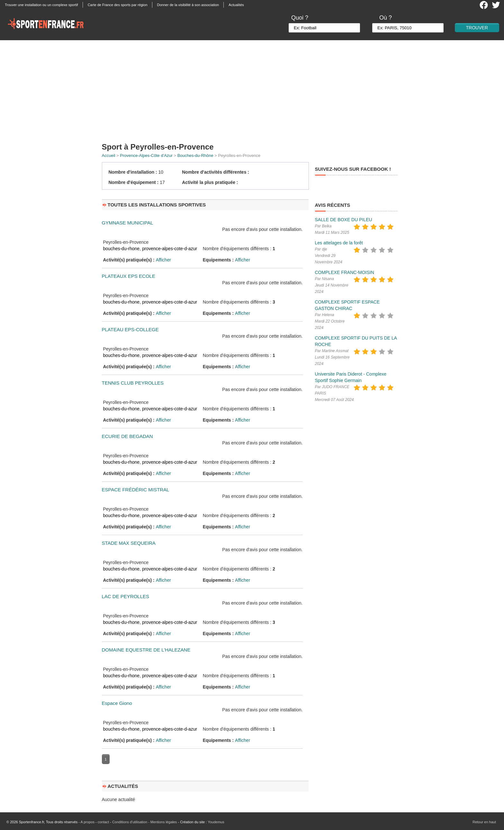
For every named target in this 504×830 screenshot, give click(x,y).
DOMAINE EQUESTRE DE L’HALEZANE (146, 650)
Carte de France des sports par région (118, 5)
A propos (87, 822)
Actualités (236, 5)
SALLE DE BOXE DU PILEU (344, 220)
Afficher (163, 260)
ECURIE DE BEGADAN (127, 436)
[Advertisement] (252, 88)
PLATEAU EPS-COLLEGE (130, 329)
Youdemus (216, 822)
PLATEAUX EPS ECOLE (129, 276)
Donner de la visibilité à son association (188, 5)
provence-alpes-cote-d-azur (170, 249)
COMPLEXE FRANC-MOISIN (345, 272)
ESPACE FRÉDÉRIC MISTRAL (136, 490)
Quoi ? (300, 18)
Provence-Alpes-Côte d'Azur (146, 155)
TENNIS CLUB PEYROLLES (133, 383)
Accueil (109, 155)
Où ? (386, 18)
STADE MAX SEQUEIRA (129, 543)
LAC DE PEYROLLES (126, 596)
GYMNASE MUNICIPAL (128, 223)
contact (103, 822)
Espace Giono (117, 703)
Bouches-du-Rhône (195, 155)
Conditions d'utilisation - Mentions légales (144, 822)
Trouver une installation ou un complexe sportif (41, 5)
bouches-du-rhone (122, 249)
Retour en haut (484, 822)
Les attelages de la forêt (339, 243)
